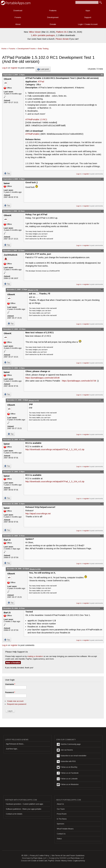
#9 (102, 440)
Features (53, 11)
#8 (102, 400)
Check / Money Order (63, 861)
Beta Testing (43, 49)
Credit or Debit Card (39, 861)
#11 (101, 504)
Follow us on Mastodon (68, 785)
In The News (62, 819)
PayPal (51, 861)
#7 (102, 368)
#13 (101, 569)
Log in (5, 68)
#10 (101, 472)
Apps (88, 11)
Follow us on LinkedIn (67, 779)
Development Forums (27, 49)
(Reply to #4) (33, 290)
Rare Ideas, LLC (40, 858)
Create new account (15, 701)
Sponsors (60, 824)
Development (53, 17)
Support (88, 17)
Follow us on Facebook (68, 773)
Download (18, 11)
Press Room (62, 814)
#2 (102, 179)
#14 (101, 608)
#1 (102, 75)
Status (59, 839)
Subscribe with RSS (66, 762)
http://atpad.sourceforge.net (38, 514)
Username (10, 684)
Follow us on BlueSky (67, 767)
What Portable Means (65, 829)
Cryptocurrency (79, 861)
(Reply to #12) (35, 569)
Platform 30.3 (62, 32)
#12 (101, 536)
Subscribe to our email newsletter (72, 756)
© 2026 (25, 856)
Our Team (61, 809)
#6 (102, 329)
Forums (18, 17)
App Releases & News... (15, 744)
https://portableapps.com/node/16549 (42, 378)
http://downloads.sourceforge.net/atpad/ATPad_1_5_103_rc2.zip (55, 449)
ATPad (41, 82)
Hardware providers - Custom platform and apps (24, 804)
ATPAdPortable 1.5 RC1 (36, 119)
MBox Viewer (35, 32)
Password (10, 692)
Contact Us (61, 834)
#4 (102, 251)
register (14, 68)
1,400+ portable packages (43, 35)
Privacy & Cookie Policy (40, 856)
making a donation (35, 656)
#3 (102, 211)
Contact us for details (14, 814)
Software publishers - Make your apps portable (24, 809)
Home (4, 49)
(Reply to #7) (34, 401)
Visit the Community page (69, 744)
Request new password (17, 704)
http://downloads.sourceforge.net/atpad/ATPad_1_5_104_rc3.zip (55, 482)
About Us (60, 804)
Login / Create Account (88, 24)
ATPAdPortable (32, 134)
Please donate (62, 39)
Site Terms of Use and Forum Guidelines (68, 856)
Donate (53, 24)
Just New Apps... (12, 749)
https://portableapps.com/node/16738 (79, 381)
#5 (102, 289)
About (18, 24)
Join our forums (65, 750)
